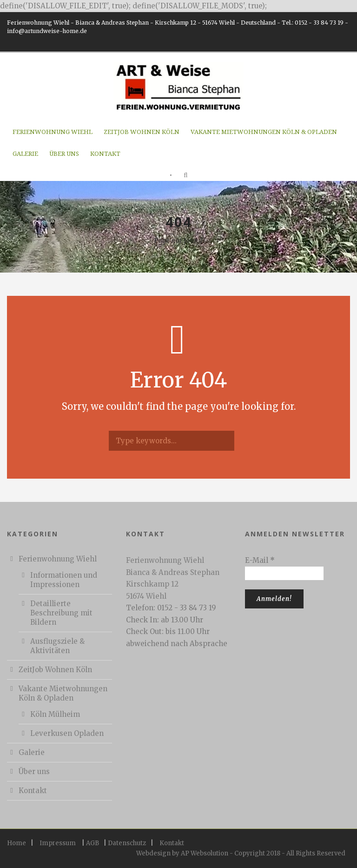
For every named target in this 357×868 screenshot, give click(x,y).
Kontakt (105, 154)
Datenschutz (127, 843)
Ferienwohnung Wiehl (53, 132)
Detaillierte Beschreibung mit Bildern (61, 613)
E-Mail (260, 560)
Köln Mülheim (55, 714)
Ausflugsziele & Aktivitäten (57, 646)
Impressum (58, 843)
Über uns (64, 154)
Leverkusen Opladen (67, 733)
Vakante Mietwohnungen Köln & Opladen (264, 132)
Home (17, 843)
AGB (93, 843)
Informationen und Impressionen (64, 580)
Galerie (25, 154)
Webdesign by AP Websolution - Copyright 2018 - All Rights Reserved (241, 853)
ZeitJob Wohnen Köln (142, 132)
